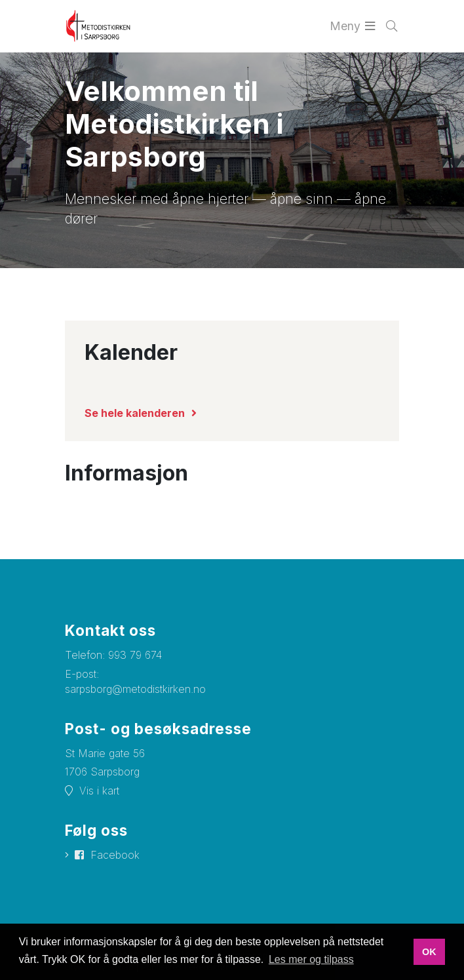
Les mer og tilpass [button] (311, 959)
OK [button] (429, 952)
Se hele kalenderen (135, 413)
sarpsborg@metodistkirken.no (135, 689)
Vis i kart (99, 791)
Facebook (115, 855)
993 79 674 (135, 655)
